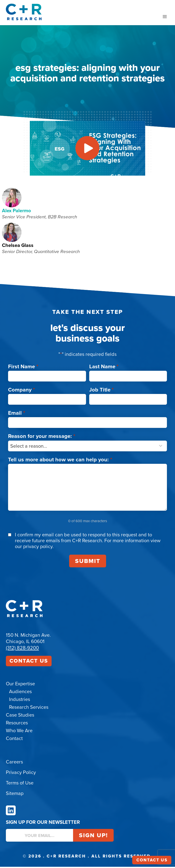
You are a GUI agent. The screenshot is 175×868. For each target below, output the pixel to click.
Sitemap (15, 794)
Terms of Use (20, 784)
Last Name (104, 368)
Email (17, 414)
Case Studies (20, 716)
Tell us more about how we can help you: (60, 460)
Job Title (102, 391)
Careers (14, 763)
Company (22, 391)
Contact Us (29, 662)
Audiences (20, 693)
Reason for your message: (42, 437)
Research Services (29, 708)
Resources (17, 724)
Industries (20, 700)
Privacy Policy (21, 773)
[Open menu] (165, 16)
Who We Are (19, 732)
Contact (14, 740)
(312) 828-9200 (22, 649)
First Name (23, 368)
